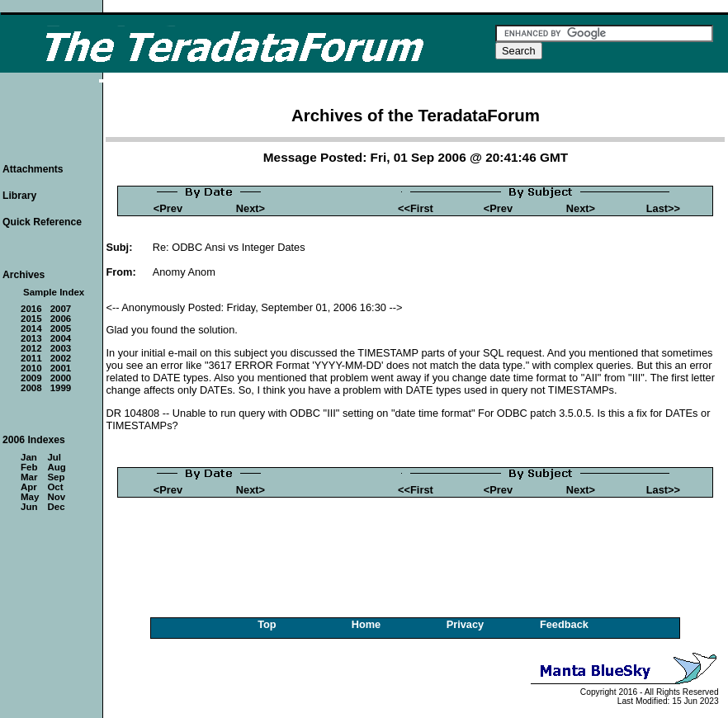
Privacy (466, 624)
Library (19, 196)
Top (267, 624)
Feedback (564, 624)
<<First (416, 208)
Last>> (663, 208)
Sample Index (54, 292)
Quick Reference (42, 222)
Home (366, 624)
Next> (251, 208)
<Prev (168, 208)
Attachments (33, 169)
